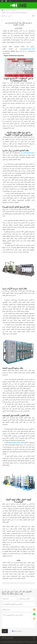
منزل (3, 10)
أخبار (8, 10)
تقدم (5, 631)
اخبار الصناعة (13, 10)
